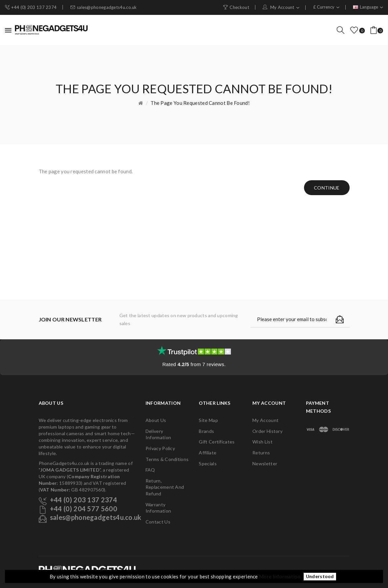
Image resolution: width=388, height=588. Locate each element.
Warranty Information (158, 508)
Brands (206, 431)
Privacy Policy (160, 448)
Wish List (262, 442)
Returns (261, 453)
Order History (267, 431)
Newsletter (265, 463)
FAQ (150, 470)
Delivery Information (158, 434)
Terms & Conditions (167, 459)
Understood (320, 577)
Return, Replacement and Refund (165, 487)
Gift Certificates (217, 442)
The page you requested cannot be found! (200, 103)
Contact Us (158, 522)
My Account (265, 420)
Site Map (208, 420)
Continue (327, 188)
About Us (156, 420)
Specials (208, 463)
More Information (280, 576)
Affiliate (208, 453)
